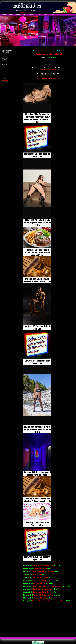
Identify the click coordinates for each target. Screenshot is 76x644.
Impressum (72, 638)
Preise (25, 14)
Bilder (39, 14)
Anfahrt (53, 14)
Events (11, 14)
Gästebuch (46, 14)
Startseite (4, 14)
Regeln (32, 14)
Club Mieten (18, 14)
